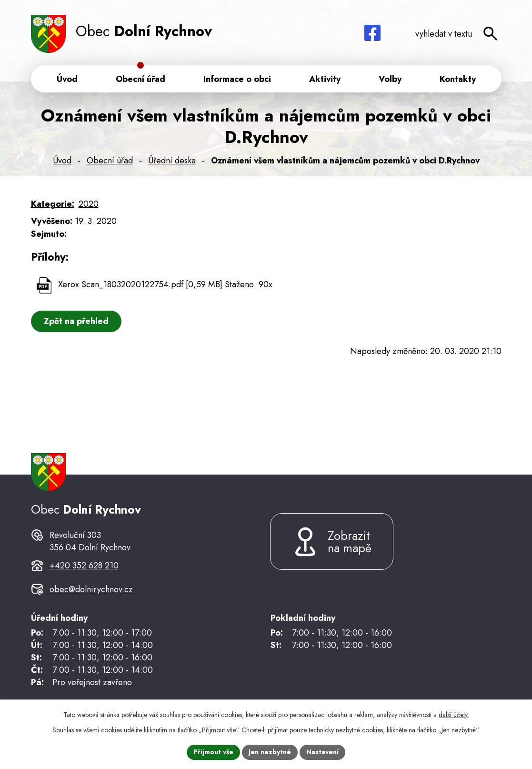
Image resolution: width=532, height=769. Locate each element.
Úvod (62, 161)
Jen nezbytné (270, 752)
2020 (89, 204)
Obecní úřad (110, 161)
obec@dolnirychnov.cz (91, 589)
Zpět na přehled (76, 321)
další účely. (454, 715)
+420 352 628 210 (84, 566)
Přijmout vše (213, 752)
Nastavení (322, 752)
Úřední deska (172, 161)
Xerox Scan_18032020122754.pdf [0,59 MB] (140, 284)
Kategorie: (53, 204)
